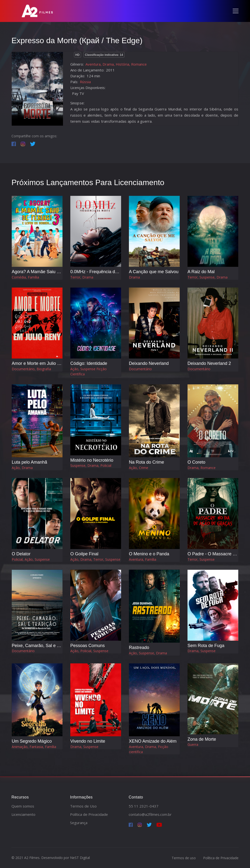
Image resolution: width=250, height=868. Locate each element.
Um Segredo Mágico (32, 741)
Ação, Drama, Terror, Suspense (95, 559)
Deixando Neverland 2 (209, 363)
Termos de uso (184, 858)
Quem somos (23, 806)
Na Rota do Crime (146, 462)
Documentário (140, 369)
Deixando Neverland (149, 363)
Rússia (85, 82)
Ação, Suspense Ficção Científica (89, 371)
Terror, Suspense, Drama (208, 277)
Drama (134, 277)
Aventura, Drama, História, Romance (116, 64)
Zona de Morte (202, 739)
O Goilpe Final (84, 554)
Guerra (193, 744)
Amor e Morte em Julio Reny (40, 363)
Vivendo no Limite (88, 741)
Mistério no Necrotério (92, 460)
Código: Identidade (89, 363)
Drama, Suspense (202, 651)
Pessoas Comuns (88, 646)
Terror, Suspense (201, 559)
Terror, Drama (82, 277)
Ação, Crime (139, 468)
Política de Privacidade (89, 814)
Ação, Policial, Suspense (89, 651)
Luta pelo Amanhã (29, 462)
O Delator (21, 554)
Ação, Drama (22, 468)
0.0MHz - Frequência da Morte (100, 272)
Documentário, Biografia (31, 369)
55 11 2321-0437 (144, 806)
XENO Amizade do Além (153, 741)
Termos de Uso (83, 806)
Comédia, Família (25, 277)
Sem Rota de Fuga (206, 646)
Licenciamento (23, 814)
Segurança (79, 823)
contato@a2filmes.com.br (150, 814)
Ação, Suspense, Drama (148, 653)
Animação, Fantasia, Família (34, 747)
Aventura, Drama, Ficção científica (149, 749)
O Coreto (196, 462)
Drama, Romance (202, 468)
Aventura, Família (143, 559)
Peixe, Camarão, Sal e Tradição (43, 646)
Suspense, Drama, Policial (91, 465)
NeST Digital (80, 858)
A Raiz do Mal (201, 272)
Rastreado (139, 648)
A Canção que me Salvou (154, 272)
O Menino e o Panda (149, 554)
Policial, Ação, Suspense (31, 559)
